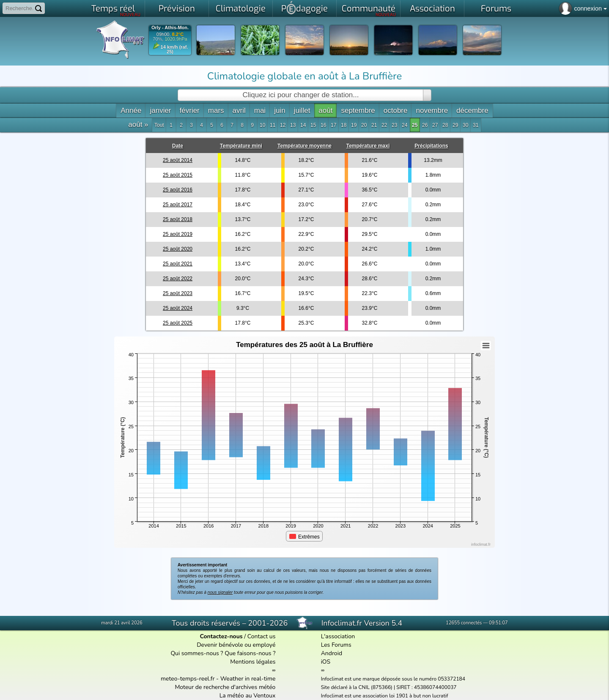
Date (178, 146)
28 (445, 125)
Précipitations (431, 146)
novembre (432, 111)
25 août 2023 (178, 293)
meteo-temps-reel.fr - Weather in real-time (218, 679)
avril (239, 111)
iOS (326, 662)
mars (216, 111)
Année (131, 111)
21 (374, 125)
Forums (496, 9)
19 (354, 125)
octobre (396, 111)
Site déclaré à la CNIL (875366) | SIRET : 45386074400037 (389, 687)
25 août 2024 (178, 308)
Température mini (241, 146)
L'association (338, 636)
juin (280, 111)
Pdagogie (304, 8)
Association (432, 9)
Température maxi (368, 146)
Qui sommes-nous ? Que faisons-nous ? (223, 653)
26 (425, 125)
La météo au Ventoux (248, 696)
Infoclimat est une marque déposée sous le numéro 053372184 (393, 679)
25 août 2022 (178, 279)
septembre (358, 111)
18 (344, 125)
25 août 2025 (178, 323)
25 (415, 125)
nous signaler (220, 592)
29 (455, 125)
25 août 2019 (178, 234)
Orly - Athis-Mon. (170, 28)
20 (364, 125)
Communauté (369, 10)
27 (435, 125)
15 (313, 125)
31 (476, 125)
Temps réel (116, 10)
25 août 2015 (178, 175)
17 (333, 125)
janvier (160, 111)
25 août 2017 (178, 205)
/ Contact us (237, 636)
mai (260, 111)
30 (465, 125)
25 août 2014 (178, 160)
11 (273, 125)
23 (394, 125)
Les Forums (336, 645)
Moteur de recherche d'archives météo (225, 687)
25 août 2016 (178, 190)
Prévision (177, 9)
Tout (159, 125)
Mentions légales (253, 662)
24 (405, 125)
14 (303, 125)
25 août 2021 (178, 264)
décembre (472, 111)
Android (332, 653)
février (190, 111)
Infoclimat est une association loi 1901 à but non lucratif (385, 696)
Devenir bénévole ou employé (236, 645)
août (325, 111)
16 (323, 125)
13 (293, 125)
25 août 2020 (178, 249)
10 (262, 125)
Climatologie (241, 9)
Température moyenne (304, 146)
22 (384, 125)
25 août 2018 (178, 219)
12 (283, 125)
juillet (302, 111)
